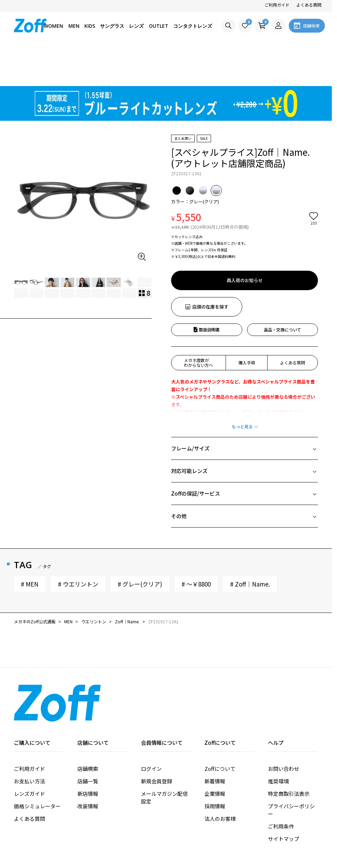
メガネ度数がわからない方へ (199, 323)
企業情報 (215, 754)
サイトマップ (284, 799)
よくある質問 (309, 5)
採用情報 (215, 766)
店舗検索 (88, 729)
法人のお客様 (220, 779)
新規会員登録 (157, 741)
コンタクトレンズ (193, 26)
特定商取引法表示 (289, 754)
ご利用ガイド (277, 5)
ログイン (151, 729)
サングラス (112, 26)
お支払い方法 (30, 741)
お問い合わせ (284, 729)
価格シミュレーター (37, 766)
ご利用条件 (281, 787)
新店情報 (88, 754)
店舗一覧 (88, 741)
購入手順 (247, 323)
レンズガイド (30, 754)
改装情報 (88, 766)
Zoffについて (220, 729)
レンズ (136, 26)
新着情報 (215, 741)
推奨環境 (278, 741)
